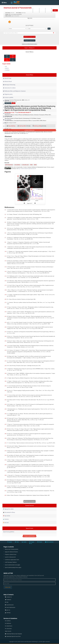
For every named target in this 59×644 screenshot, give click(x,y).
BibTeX (7, 68)
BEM (35, 165)
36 (6, 373)
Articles (23, 6)
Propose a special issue (30, 40)
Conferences (46, 6)
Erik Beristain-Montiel (24, 112)
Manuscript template (30, 501)
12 (6, 261)
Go (49, 29)
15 (6, 276)
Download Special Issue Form (13, 636)
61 (6, 491)
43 (6, 404)
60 (6, 486)
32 (6, 356)
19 (6, 295)
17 (6, 285)
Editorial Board (7, 81)
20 (6, 299)
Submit (55, 10)
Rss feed (6, 523)
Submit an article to (29, 37)
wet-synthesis (17, 165)
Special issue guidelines (9, 532)
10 (6, 251)
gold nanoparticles (9, 165)
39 (6, 386)
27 (6, 332)
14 (6, 271)
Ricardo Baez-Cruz (9, 112)
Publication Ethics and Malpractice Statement (14, 91)
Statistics (6, 519)
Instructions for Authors (9, 88)
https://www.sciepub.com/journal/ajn (15, 14)
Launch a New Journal (10, 557)
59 (6, 480)
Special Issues (31, 6)
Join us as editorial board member (29, 44)
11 (6, 256)
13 (6, 267)
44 (6, 409)
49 (6, 434)
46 (6, 418)
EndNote (7, 70)
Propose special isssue (29, 536)
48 (6, 429)
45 (6, 414)
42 (6, 400)
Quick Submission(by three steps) (13, 567)
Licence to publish (8, 97)
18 (6, 290)
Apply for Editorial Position (11, 552)
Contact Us (8, 597)
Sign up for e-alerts (8, 509)
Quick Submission (29, 130)
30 (6, 346)
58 (6, 475)
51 (6, 443)
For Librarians (8, 629)
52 (6, 446)
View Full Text (12, 126)
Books (38, 6)
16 (6, 281)
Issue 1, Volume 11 (30, 48)
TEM (31, 165)
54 (6, 455)
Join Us (8, 610)
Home (11, 6)
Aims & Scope (7, 78)
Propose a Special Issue (11, 554)
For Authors (8, 621)
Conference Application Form (12, 560)
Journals (17, 6)
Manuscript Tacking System (12, 549)
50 (6, 438)
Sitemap (8, 613)
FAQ (7, 602)
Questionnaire (9, 605)
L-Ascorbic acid (25, 165)
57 (6, 471)
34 (6, 366)
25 (6, 322)
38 (6, 381)
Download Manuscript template (13, 634)
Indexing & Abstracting (9, 85)
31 (6, 350)
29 (6, 341)
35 (6, 369)
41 (6, 395)
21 (6, 302)
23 (6, 312)
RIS (6, 66)
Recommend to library (9, 512)
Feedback (8, 600)
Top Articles (7, 516)
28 (6, 336)
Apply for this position (15, 16)
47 (6, 424)
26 (6, 327)
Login (42, 10)
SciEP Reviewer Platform (11, 562)
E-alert (48, 10)
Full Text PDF (22, 126)
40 (6, 390)
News (52, 6)
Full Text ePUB (38, 126)
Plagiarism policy (8, 94)
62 (6, 495)
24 (6, 316)
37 (6, 378)
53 (6, 451)
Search (36, 10)
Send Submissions (10, 607)
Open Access (8, 631)
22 (6, 307)
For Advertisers (9, 626)
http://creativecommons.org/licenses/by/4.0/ (27, 169)
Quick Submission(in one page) (12, 565)
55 (6, 460)
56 (6, 465)
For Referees (8, 623)
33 (6, 361)
